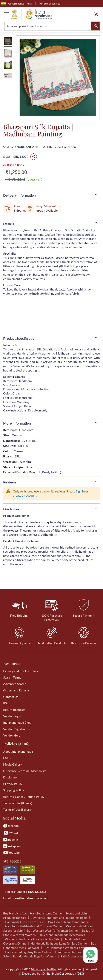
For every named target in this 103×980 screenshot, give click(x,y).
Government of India (16, 4)
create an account (25, 495)
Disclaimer (11, 509)
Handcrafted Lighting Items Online (28, 952)
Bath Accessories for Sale (77, 956)
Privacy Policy (13, 784)
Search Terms (12, 677)
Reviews (10, 482)
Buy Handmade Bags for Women (35, 956)
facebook (12, 826)
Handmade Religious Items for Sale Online (59, 943)
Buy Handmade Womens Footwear (67, 948)
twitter (11, 833)
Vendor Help (12, 735)
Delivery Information (19, 195)
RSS (6, 703)
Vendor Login (12, 716)
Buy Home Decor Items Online (68, 922)
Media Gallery (13, 764)
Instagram (12, 846)
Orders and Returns (16, 690)
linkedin (11, 840)
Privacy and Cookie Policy (21, 671)
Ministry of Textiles (49, 4)
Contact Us (11, 697)
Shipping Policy (14, 790)
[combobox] (52, 26)
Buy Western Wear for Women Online (52, 930)
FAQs (7, 758)
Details (9, 224)
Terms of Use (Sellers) (17, 810)
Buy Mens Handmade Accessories (62, 935)
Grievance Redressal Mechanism (25, 771)
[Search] (95, 26)
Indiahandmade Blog (17, 722)
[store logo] (32, 14)
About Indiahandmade (18, 751)
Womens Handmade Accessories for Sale (32, 939)
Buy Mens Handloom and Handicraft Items (59, 918)
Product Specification (20, 338)
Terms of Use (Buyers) (18, 803)
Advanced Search (15, 684)
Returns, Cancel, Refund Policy (24, 797)
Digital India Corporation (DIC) (63, 973)
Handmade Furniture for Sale (24, 922)
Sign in (80, 491)
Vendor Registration (17, 729)
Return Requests (14, 710)
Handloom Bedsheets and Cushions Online (33, 926)
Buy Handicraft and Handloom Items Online (32, 913)
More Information (17, 423)
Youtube (11, 852)
